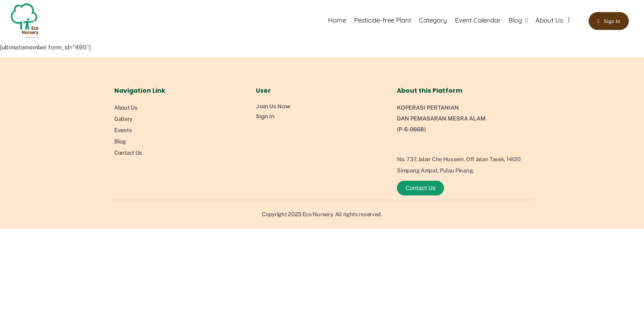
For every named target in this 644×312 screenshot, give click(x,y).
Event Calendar (478, 20)
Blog (515, 20)
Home (337, 20)
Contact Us (128, 153)
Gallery (123, 119)
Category (433, 20)
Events (123, 130)
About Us (549, 20)
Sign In (612, 21)
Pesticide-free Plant (383, 20)
